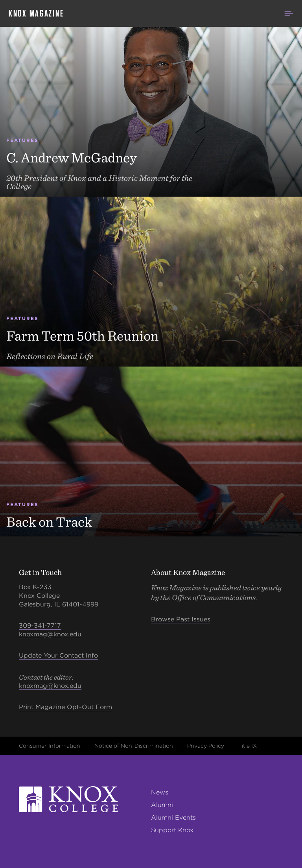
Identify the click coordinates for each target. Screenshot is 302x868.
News (160, 792)
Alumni (162, 805)
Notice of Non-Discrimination (134, 746)
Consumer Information (50, 746)
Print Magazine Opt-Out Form (65, 707)
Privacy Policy (206, 746)
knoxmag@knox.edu (50, 634)
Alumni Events (173, 817)
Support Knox (172, 830)
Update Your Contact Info (58, 655)
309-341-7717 (40, 626)
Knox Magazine (36, 13)
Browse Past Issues (181, 619)
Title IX (248, 746)
